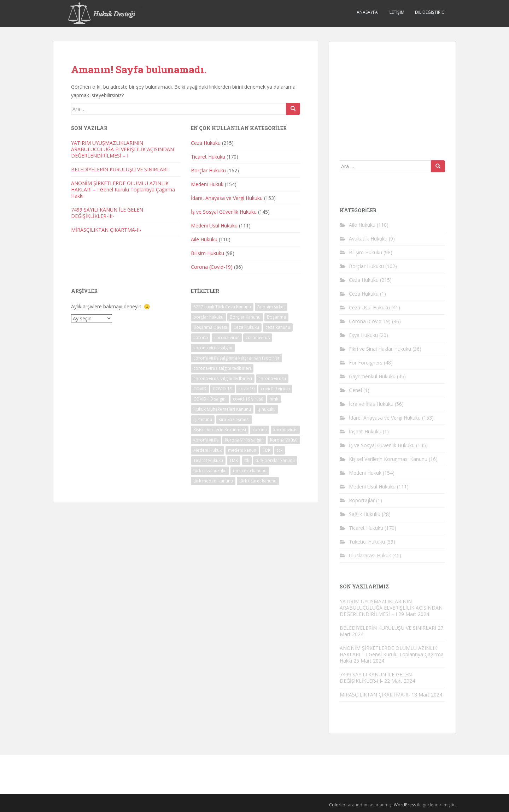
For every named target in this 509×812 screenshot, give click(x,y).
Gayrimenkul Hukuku (372, 376)
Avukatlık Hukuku (368, 239)
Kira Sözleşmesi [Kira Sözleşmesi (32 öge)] (234, 419)
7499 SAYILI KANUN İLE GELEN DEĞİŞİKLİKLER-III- (107, 213)
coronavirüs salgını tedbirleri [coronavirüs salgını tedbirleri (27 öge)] (222, 368)
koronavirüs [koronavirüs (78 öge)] (285, 430)
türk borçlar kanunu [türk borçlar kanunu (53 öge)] (275, 460)
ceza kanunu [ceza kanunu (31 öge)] (278, 327)
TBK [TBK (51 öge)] (267, 450)
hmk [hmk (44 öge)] (274, 399)
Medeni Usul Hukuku (214, 226)
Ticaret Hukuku (208, 157)
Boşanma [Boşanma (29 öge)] (276, 317)
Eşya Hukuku (363, 335)
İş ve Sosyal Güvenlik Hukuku (224, 212)
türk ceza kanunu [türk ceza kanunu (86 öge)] (250, 471)
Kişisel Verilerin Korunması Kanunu (388, 459)
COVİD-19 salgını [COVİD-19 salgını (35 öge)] (210, 399)
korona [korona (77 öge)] (260, 430)
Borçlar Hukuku (208, 170)
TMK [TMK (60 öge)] (234, 460)
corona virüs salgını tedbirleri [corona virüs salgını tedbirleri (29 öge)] (223, 378)
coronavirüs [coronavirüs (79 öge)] (258, 337)
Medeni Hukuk (207, 184)
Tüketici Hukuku (367, 542)
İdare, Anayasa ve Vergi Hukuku (227, 198)
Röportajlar (362, 500)
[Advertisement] (393, 96)
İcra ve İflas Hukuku (371, 404)
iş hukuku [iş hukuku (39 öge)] (267, 409)
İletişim (396, 12)
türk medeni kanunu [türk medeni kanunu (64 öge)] (213, 481)
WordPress (405, 805)
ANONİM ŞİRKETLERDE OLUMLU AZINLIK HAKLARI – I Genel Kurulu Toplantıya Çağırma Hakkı (123, 189)
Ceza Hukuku (206, 143)
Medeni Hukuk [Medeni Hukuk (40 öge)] (207, 450)
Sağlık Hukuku (365, 514)
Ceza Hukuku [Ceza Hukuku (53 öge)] (246, 327)
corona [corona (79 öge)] (201, 337)
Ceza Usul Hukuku (369, 307)
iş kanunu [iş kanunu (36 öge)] (203, 419)
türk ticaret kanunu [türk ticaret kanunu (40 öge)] (258, 481)
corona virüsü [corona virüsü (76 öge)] (272, 378)
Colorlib (337, 805)
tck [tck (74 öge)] (280, 450)
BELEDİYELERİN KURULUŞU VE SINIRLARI (119, 169)
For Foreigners (366, 363)
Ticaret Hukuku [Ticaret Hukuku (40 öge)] (208, 460)
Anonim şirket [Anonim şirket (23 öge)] (271, 307)
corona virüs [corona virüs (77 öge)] (227, 337)
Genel (355, 390)
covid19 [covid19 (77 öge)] (247, 389)
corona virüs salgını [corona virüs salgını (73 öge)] (213, 348)
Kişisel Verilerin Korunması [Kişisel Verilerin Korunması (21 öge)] (220, 430)
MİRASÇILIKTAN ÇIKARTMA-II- (106, 230)
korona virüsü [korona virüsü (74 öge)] (284, 440)
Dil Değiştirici (430, 12)
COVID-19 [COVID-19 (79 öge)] (223, 389)
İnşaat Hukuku (365, 431)
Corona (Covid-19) (212, 267)
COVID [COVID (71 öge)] (200, 389)
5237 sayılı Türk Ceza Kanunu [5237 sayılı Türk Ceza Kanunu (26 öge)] (222, 307)
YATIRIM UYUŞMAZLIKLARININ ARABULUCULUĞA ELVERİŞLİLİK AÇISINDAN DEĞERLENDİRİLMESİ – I (122, 149)
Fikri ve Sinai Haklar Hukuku (380, 349)
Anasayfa (367, 12)
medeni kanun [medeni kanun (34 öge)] (242, 450)
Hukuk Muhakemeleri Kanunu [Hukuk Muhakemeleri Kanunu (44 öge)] (222, 409)
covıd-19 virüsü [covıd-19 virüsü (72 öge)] (248, 399)
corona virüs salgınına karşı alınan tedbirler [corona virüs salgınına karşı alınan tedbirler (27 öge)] (236, 358)
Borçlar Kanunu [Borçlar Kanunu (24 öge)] (245, 317)
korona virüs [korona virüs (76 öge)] (206, 440)
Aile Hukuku (204, 239)
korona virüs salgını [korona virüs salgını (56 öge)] (244, 440)
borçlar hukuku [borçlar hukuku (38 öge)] (208, 317)
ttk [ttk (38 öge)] (247, 460)
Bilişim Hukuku (207, 253)
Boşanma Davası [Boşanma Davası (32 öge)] (210, 327)
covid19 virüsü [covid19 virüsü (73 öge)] (275, 389)
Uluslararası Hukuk (370, 555)
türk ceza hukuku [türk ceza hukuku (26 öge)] (210, 471)
